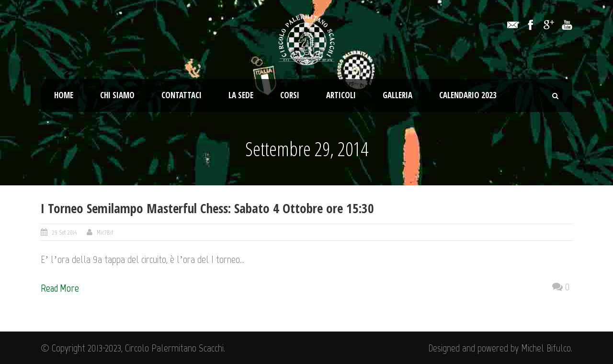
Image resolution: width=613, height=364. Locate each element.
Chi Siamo (117, 95)
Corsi (290, 95)
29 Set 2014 (64, 233)
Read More (60, 288)
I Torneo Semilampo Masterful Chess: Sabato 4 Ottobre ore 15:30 (207, 208)
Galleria (397, 95)
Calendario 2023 (468, 95)
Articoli (341, 95)
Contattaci (182, 95)
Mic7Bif (105, 233)
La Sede (241, 95)
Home (64, 95)
